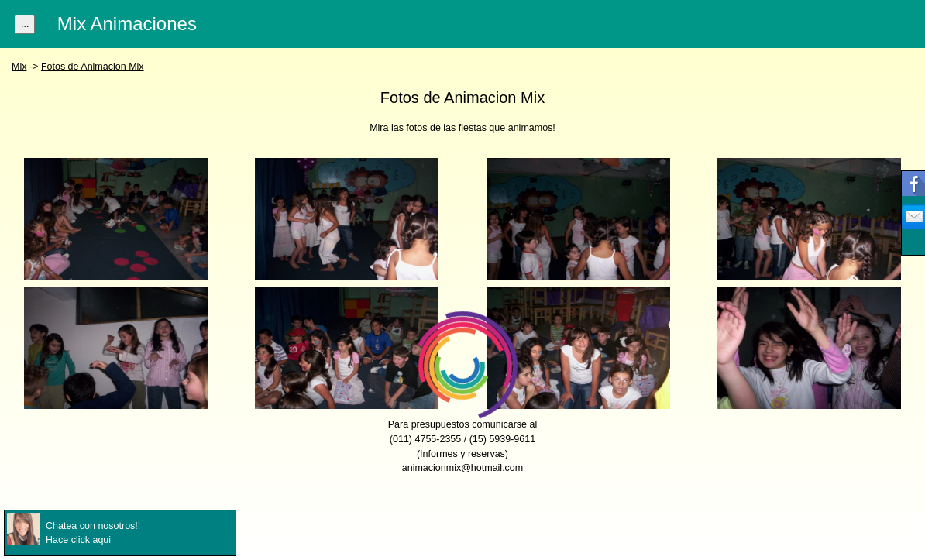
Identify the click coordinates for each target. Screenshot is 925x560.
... (25, 24)
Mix (19, 67)
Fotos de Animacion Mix (93, 67)
